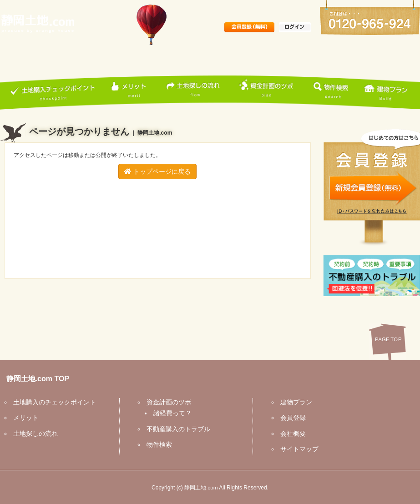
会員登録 (291, 418)
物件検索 (157, 444)
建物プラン (294, 402)
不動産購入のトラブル (177, 429)
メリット (24, 418)
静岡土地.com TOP (36, 379)
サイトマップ (298, 449)
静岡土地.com (201, 488)
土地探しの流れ (34, 433)
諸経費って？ (171, 413)
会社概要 (291, 433)
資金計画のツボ (167, 402)
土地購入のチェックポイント (53, 402)
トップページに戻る (157, 171)
